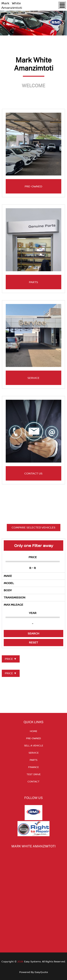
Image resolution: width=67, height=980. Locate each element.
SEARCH (33, 633)
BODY (8, 590)
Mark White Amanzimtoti (12, 5)
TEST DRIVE (34, 774)
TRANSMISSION (15, 597)
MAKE (8, 576)
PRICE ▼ (11, 659)
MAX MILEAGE (13, 605)
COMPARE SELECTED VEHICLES (33, 527)
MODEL (9, 583)
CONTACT (33, 781)
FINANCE (33, 767)
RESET (33, 642)
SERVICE (34, 753)
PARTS (33, 760)
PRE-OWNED (33, 738)
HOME (33, 731)
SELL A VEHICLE (34, 745)
